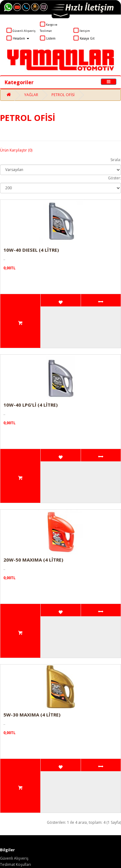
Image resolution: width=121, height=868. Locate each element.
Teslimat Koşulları (16, 864)
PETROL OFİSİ (63, 95)
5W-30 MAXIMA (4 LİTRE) (32, 715)
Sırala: (116, 160)
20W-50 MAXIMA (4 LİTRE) (33, 560)
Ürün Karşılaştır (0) (16, 150)
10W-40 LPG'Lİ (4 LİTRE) (31, 405)
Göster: (114, 178)
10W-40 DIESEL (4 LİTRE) (31, 250)
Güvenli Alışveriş (14, 858)
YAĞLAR (31, 95)
